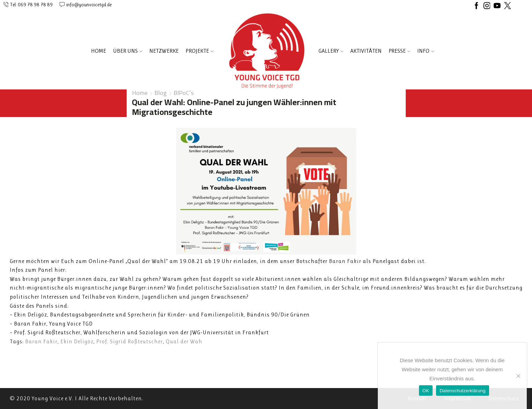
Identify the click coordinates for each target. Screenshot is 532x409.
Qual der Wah (184, 341)
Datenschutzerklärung (462, 391)
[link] (345, 261)
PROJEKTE (200, 51)
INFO (426, 51)
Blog (161, 93)
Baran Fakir (41, 341)
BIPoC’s (184, 93)
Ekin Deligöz (77, 341)
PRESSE (399, 51)
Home (99, 51)
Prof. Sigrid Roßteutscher (130, 341)
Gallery (331, 51)
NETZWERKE (164, 51)
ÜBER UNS (128, 51)
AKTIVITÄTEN (366, 51)
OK (426, 391)
